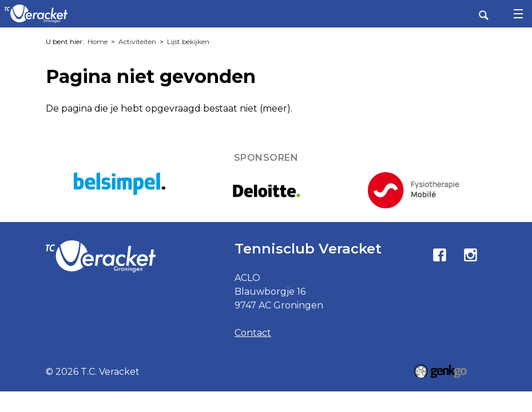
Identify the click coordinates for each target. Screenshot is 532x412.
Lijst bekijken (188, 41)
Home (98, 41)
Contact (253, 333)
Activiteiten (137, 41)
